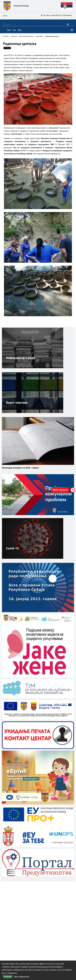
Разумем (8, 977)
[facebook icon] (4, 16)
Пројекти (14, 36)
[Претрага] (32, 24)
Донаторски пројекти (27, 36)
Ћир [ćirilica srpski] (9, 30)
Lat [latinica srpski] (14, 30)
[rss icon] (6, 16)
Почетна (6, 36)
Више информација (21, 977)
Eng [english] (19, 30)
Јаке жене (39, 36)
